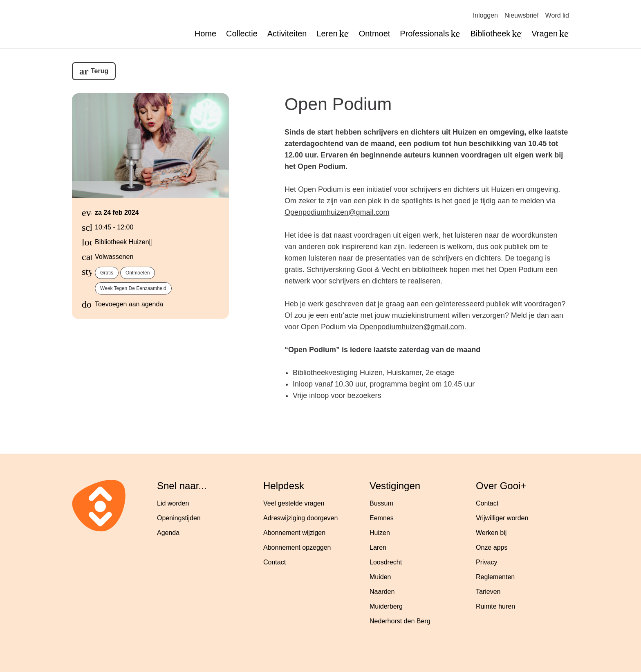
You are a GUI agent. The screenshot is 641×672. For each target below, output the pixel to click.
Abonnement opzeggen (297, 547)
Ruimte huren (495, 606)
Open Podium (338, 104)
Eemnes (382, 518)
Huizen (380, 533)
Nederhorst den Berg (400, 621)
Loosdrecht (386, 562)
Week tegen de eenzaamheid (133, 288)
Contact (275, 562)
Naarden (382, 592)
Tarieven (488, 592)
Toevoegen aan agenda (129, 304)
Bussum (381, 503)
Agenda (168, 533)
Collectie (242, 34)
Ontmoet (375, 34)
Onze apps (492, 547)
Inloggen (485, 15)
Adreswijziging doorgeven (300, 518)
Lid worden (173, 503)
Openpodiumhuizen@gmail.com (337, 212)
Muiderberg (386, 606)
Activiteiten (287, 34)
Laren (378, 547)
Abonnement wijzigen (294, 533)
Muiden (380, 577)
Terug (100, 71)
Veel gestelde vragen (294, 503)
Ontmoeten (138, 273)
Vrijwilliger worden (502, 518)
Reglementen (495, 577)
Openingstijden (179, 518)
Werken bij (491, 533)
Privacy (486, 562)
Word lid (557, 15)
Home (205, 34)
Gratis (107, 273)
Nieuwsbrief (522, 15)
